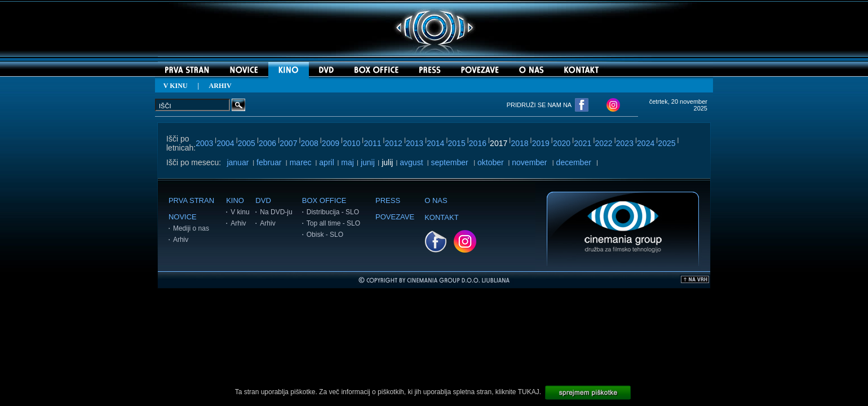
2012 (394, 143)
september (450, 162)
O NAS (436, 200)
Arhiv (181, 240)
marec (301, 162)
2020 (562, 143)
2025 (666, 143)
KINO (235, 200)
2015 (457, 143)
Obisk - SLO (325, 235)
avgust (411, 162)
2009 (331, 143)
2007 (288, 143)
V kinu (240, 212)
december (574, 162)
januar (238, 162)
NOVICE (183, 217)
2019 (541, 143)
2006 (267, 143)
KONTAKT (441, 217)
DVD (263, 200)
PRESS (388, 200)
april (326, 162)
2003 (204, 143)
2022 (604, 143)
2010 (351, 143)
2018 (519, 143)
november (529, 162)
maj (347, 162)
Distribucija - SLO (333, 212)
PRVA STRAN (191, 200)
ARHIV (220, 86)
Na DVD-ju (276, 212)
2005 (247, 143)
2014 (435, 143)
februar (269, 162)
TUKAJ (529, 392)
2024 (646, 143)
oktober (491, 162)
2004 (225, 143)
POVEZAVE (395, 217)
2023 (625, 143)
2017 (499, 143)
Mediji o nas (191, 228)
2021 (583, 143)
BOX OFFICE (324, 200)
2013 (415, 143)
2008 (310, 143)
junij (368, 162)
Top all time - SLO (333, 223)
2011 (372, 143)
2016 (478, 143)
